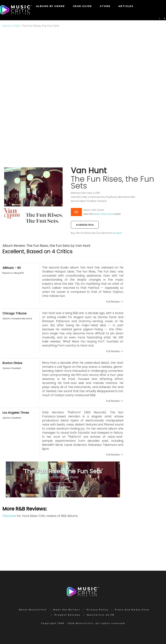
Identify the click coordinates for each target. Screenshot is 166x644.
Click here (9, 516)
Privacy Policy (98, 610)
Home (7, 26)
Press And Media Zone (132, 610)
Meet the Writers (67, 610)
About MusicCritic (33, 610)
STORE (105, 6)
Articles (126, 6)
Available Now (85, 225)
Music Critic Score (104, 214)
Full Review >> (115, 302)
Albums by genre (50, 6)
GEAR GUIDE (82, 6)
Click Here (63, 487)
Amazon (117, 233)
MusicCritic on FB (101, 615)
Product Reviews (67, 615)
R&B (16, 26)
